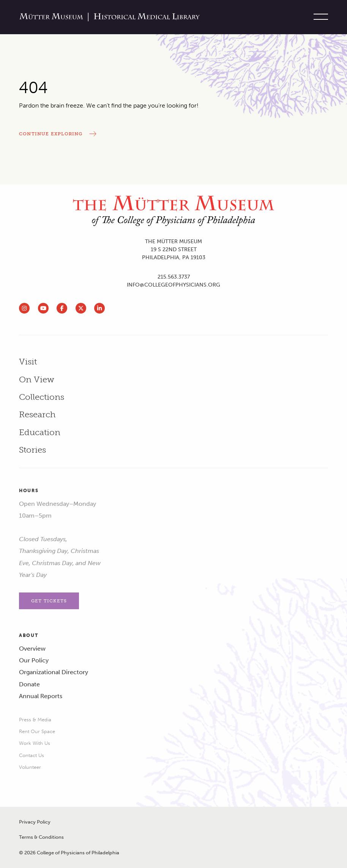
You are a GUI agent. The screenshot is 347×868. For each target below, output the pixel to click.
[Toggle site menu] (319, 17)
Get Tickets (49, 601)
